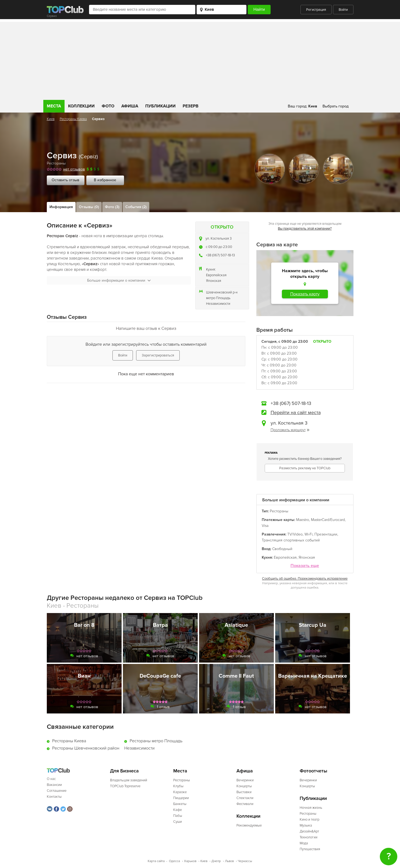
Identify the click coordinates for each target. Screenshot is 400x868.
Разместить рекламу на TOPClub (305, 468)
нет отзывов (74, 169)
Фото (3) (112, 207)
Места (54, 106)
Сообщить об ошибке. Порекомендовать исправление (305, 579)
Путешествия (310, 849)
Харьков (190, 861)
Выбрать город (336, 106)
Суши (178, 822)
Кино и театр (309, 820)
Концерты (244, 786)
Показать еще (305, 566)
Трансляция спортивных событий (291, 540)
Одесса (174, 861)
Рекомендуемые (249, 825)
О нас (51, 779)
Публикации (160, 106)
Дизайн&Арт (309, 831)
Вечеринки (245, 780)
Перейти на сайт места (296, 412)
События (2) (136, 207)
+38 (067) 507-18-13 (220, 255)
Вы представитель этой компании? (305, 229)
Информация (61, 207)
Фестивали (245, 804)
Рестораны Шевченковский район (86, 748)
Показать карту (305, 294)
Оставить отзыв (66, 180)
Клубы (178, 786)
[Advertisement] (200, 59)
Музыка (306, 825)
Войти (343, 10)
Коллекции (81, 106)
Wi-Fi (309, 534)
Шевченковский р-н (222, 292)
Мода (304, 843)
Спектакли (245, 798)
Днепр (216, 861)
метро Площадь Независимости (218, 301)
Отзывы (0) (89, 207)
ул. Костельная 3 (219, 239)
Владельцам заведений (129, 780)
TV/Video (295, 534)
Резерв (191, 106)
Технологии (309, 837)
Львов (229, 861)
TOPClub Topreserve (125, 786)
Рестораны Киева (73, 119)
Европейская (216, 275)
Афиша (130, 106)
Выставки (244, 792)
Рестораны (56, 163)
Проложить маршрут (290, 430)
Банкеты (180, 804)
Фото (108, 106)
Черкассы (245, 861)
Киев (51, 119)
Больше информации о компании (119, 280)
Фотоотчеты (314, 771)
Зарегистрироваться (158, 355)
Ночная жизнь (311, 808)
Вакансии (54, 785)
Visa (265, 526)
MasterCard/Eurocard (328, 520)
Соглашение (57, 791)
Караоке (180, 792)
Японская (214, 281)
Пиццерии (181, 798)
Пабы (178, 816)
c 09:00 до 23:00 (219, 247)
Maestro (303, 520)
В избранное (105, 180)
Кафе (178, 810)
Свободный (282, 549)
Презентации (326, 534)
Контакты (54, 797)
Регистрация (316, 10)
